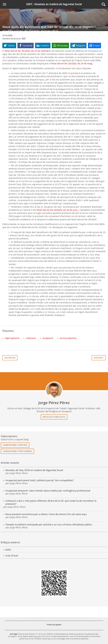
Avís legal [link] (14, 634)
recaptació (48, 338)
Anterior (10, 358)
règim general (12, 338)
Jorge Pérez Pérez (54, 403)
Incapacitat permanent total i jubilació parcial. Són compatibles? (40, 480)
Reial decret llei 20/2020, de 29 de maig (72, 63)
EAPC (8, 550)
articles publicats (54, 417)
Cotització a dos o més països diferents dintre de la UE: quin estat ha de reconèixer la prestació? (51, 502)
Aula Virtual (12, 555)
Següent (99, 358)
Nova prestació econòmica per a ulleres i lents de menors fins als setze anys (46, 514)
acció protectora (68, 338)
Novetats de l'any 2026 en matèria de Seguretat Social (34, 470)
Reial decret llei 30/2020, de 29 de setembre (28, 51)
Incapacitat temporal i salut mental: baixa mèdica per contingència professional (48, 491)
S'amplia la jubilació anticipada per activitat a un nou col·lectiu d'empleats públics (49, 524)
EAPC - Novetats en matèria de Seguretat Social (54, 4)
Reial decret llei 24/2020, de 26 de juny (57, 210)
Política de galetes (54, 625)
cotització (31, 338)
